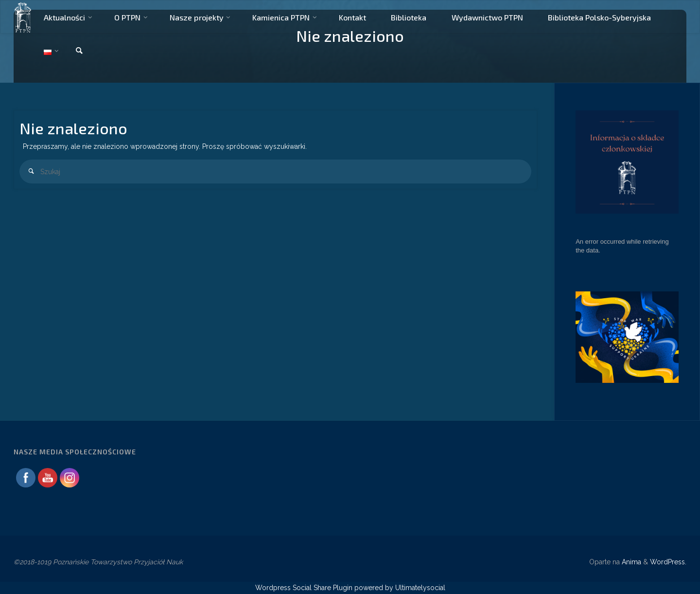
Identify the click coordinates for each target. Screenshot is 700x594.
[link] (79, 51)
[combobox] (275, 171)
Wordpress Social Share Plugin (305, 588)
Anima (630, 562)
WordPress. (668, 562)
